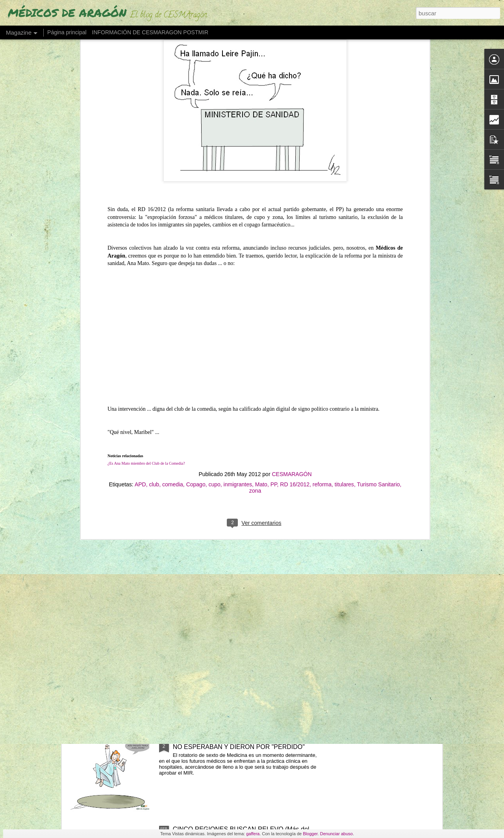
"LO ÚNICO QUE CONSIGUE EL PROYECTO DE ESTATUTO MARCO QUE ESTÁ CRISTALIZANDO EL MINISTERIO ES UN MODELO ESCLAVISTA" (244, 568)
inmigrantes (238, 303)
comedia (173, 303)
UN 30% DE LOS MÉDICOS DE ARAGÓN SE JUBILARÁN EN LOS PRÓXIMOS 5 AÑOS (237, 654)
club (154, 303)
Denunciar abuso (336, 834)
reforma (322, 303)
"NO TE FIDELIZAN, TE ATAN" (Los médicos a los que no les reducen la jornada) (243, 475)
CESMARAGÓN (292, 293)
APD (140, 303)
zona (255, 310)
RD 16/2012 (295, 303)
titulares (344, 303)
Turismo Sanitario (378, 303)
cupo (214, 303)
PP (274, 303)
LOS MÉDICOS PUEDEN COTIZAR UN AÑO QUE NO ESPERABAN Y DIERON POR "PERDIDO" (244, 743)
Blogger (310, 834)
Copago (196, 303)
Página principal (67, 32)
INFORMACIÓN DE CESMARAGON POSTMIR (150, 32)
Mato (261, 303)
